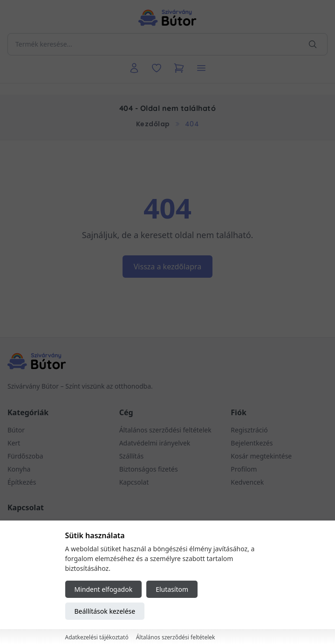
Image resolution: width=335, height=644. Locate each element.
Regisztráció (249, 430)
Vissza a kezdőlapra (168, 267)
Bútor (16, 430)
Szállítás (132, 456)
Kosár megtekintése (261, 456)
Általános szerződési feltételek (165, 430)
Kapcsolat (134, 482)
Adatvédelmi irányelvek (155, 443)
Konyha (19, 469)
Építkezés (22, 482)
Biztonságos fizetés (149, 469)
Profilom (244, 469)
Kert (14, 443)
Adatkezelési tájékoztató (97, 637)
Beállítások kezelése (105, 611)
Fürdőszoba (25, 456)
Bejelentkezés (252, 443)
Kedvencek (247, 482)
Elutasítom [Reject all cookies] (172, 589)
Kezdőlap (153, 124)
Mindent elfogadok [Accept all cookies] (104, 589)
